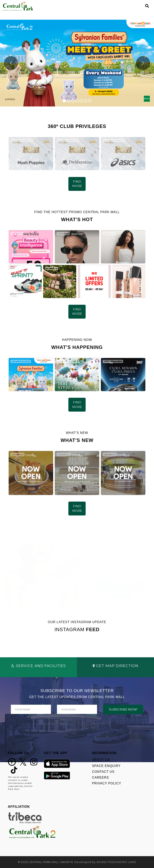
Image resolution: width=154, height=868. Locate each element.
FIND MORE (77, 184)
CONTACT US (103, 772)
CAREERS (100, 778)
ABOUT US (101, 760)
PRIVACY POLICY (107, 783)
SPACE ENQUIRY (106, 766)
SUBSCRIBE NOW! (123, 709)
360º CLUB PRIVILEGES (22, 140)
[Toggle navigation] (140, 6)
